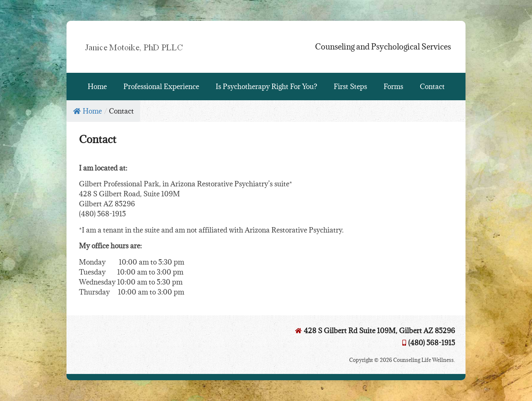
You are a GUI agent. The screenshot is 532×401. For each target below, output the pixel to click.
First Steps (350, 87)
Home (97, 87)
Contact (432, 87)
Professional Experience (161, 87)
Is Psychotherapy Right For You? (266, 87)
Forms (393, 87)
